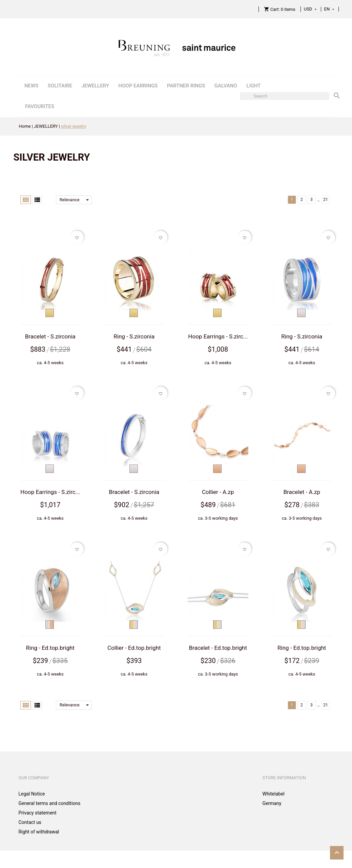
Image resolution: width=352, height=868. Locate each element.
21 (326, 200)
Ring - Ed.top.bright (50, 648)
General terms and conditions (50, 803)
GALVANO (226, 86)
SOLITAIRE (60, 86)
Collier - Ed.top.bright (134, 648)
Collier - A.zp (218, 492)
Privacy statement (38, 813)
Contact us (30, 822)
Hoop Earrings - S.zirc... (218, 336)
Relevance (76, 200)
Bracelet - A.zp (302, 492)
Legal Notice (32, 794)
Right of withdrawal (39, 832)
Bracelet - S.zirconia (50, 336)
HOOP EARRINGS (138, 86)
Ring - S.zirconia (134, 336)
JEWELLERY (95, 86)
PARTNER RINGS (186, 86)
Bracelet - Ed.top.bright (218, 648)
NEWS (31, 86)
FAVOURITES (40, 106)
